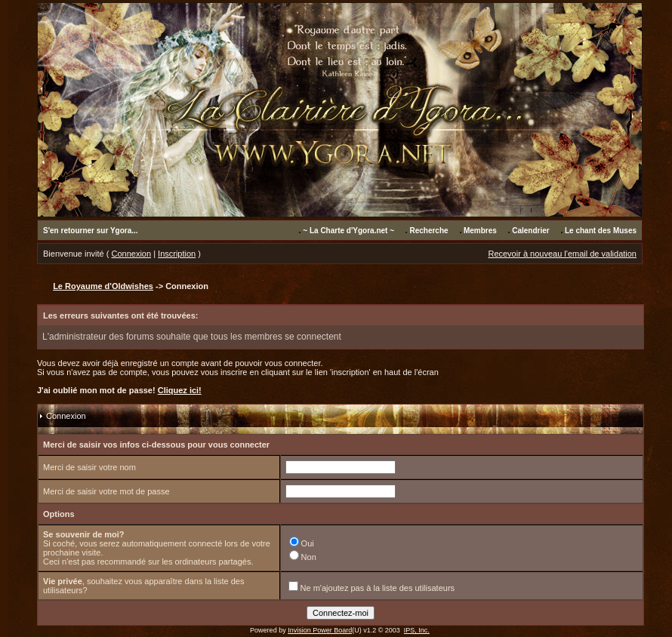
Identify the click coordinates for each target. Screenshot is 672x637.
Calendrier (530, 231)
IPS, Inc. (417, 630)
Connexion (132, 254)
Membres (480, 231)
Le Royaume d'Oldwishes (103, 286)
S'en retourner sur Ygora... (91, 231)
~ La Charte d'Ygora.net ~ (348, 231)
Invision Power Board (320, 630)
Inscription (177, 254)
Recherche (428, 231)
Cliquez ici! (180, 390)
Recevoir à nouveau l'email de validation (562, 254)
